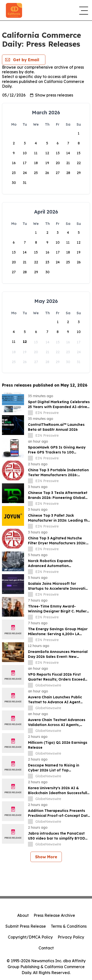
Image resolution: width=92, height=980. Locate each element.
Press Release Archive (54, 915)
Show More (46, 857)
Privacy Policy (71, 937)
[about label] (30, 413)
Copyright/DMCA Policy (30, 937)
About (23, 915)
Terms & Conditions (69, 926)
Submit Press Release (26, 926)
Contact (46, 948)
